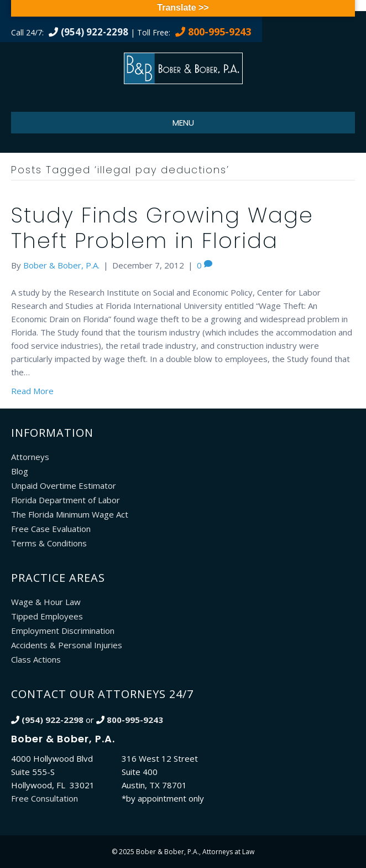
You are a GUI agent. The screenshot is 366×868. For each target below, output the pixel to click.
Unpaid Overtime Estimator (64, 485)
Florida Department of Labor (66, 500)
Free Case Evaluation (51, 529)
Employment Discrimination (63, 631)
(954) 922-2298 (95, 32)
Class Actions (36, 659)
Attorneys (30, 457)
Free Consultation (45, 798)
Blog (20, 471)
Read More (32, 391)
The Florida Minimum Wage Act (70, 514)
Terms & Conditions (49, 543)
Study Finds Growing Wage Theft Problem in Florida (162, 228)
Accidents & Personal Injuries (67, 645)
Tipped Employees (47, 616)
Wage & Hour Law (46, 602)
